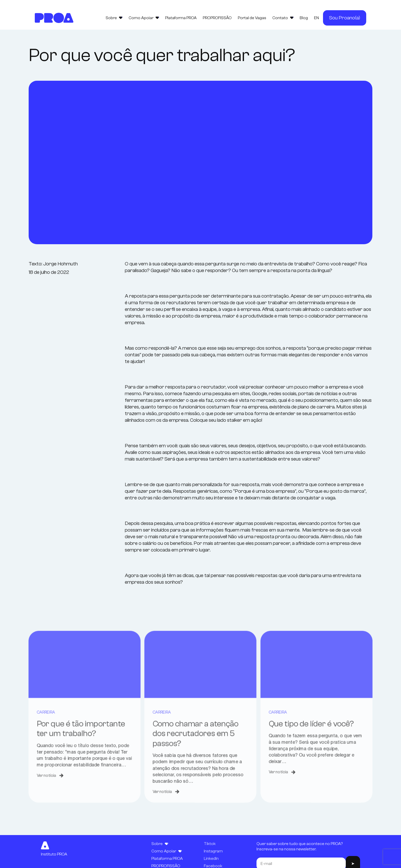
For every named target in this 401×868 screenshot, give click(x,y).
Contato (283, 18)
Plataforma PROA (181, 18)
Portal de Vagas (252, 18)
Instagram (213, 851)
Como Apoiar (144, 18)
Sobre (114, 18)
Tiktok (210, 844)
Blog (304, 18)
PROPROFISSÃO (217, 18)
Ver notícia (42, 799)
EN (316, 18)
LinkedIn (211, 859)
